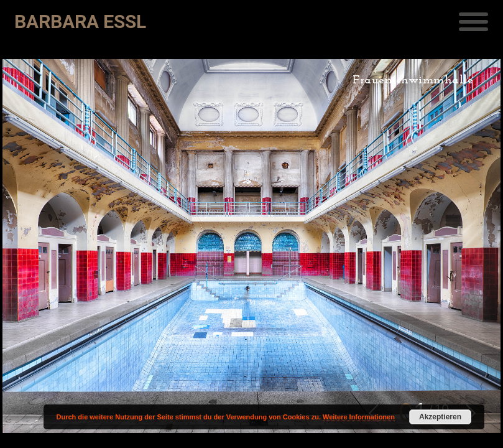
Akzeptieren (440, 417)
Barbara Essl (80, 21)
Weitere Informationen (359, 417)
